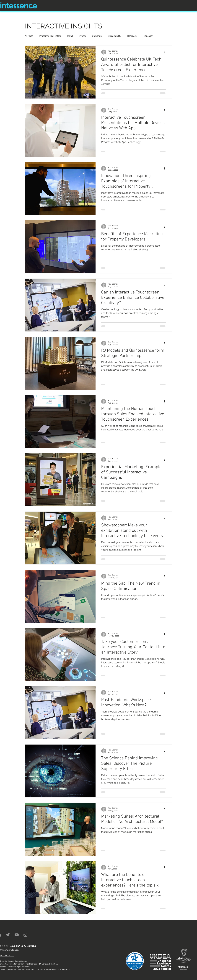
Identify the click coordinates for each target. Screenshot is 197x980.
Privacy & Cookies (8, 969)
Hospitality (132, 36)
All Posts (29, 36)
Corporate (97, 36)
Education (148, 36)
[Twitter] (8, 935)
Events (82, 36)
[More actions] (166, 52)
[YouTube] (17, 935)
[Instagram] (25, 935)
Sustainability (114, 36)
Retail (70, 36)
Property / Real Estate (50, 36)
